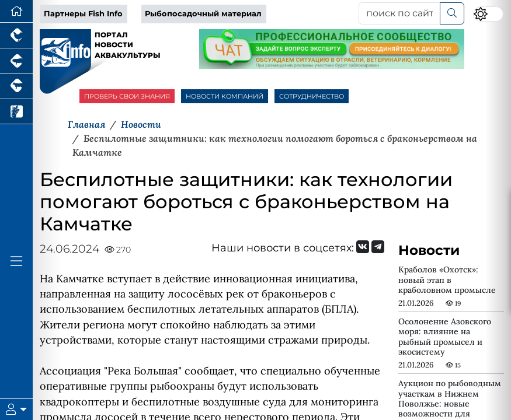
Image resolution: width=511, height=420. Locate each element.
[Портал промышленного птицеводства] (16, 36)
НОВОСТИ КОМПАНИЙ (225, 96)
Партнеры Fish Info (83, 14)
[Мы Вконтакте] (363, 247)
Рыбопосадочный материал (203, 14)
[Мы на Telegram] (378, 247)
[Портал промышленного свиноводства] (16, 61)
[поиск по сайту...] (399, 13)
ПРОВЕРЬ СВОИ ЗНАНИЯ (127, 96)
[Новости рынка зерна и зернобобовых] (16, 112)
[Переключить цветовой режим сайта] (488, 14)
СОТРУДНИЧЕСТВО (312, 96)
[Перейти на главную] (16, 11)
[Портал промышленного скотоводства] (16, 86)
